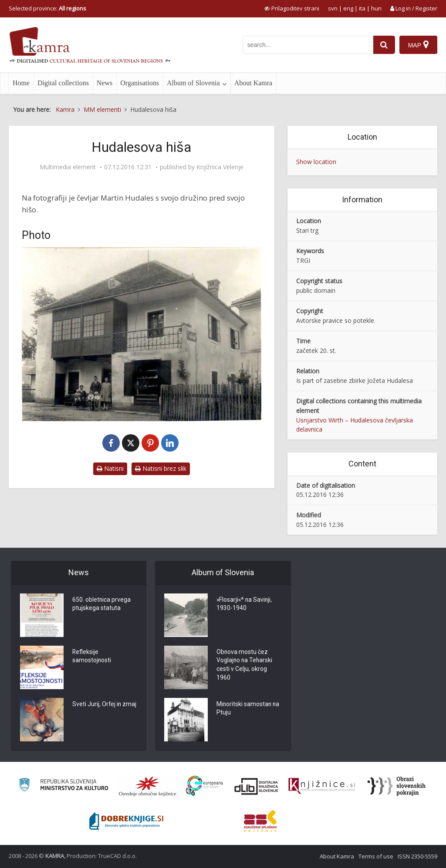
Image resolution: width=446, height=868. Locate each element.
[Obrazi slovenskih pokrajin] (397, 786)
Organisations (140, 83)
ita (362, 8)
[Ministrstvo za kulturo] (63, 786)
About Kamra (253, 83)
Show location (316, 162)
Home (21, 83)
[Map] (418, 45)
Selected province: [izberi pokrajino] (47, 8)
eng (348, 8)
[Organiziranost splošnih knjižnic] (148, 786)
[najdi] (384, 45)
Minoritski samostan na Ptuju (248, 709)
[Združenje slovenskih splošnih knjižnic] (322, 786)
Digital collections (63, 83)
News (105, 83)
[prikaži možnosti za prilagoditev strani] (292, 8)
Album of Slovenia (193, 83)
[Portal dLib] (257, 786)
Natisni (110, 468)
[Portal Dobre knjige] (126, 821)
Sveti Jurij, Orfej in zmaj (105, 704)
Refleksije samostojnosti (92, 657)
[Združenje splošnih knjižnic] (260, 821)
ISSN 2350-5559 (417, 856)
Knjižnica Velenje (220, 167)
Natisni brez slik (161, 468)
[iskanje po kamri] (308, 45)
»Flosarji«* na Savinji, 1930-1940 (245, 604)
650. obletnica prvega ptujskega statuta (102, 604)
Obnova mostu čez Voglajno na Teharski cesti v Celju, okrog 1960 (245, 665)
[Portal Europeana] (204, 786)
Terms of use (376, 856)
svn (333, 8)
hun (376, 8)
